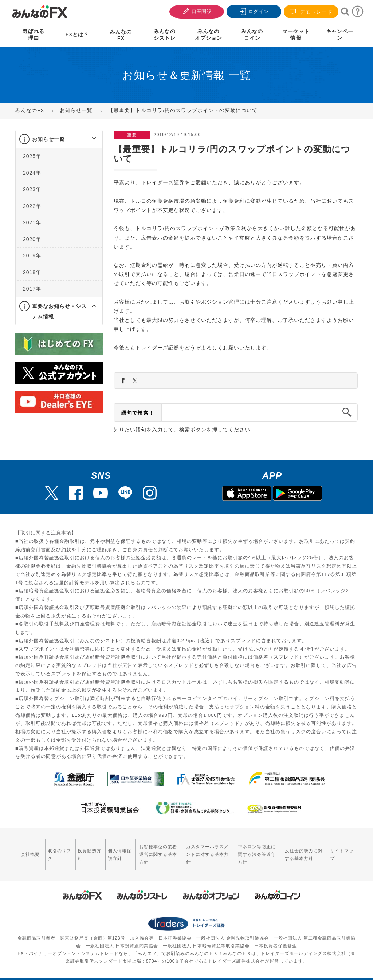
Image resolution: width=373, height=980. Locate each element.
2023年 (32, 189)
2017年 (32, 289)
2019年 (32, 256)
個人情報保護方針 (107, 850)
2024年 (32, 173)
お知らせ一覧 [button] (48, 139)
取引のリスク (54, 850)
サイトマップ (342, 850)
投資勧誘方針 (81, 850)
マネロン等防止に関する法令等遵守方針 (256, 850)
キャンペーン (340, 35)
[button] (87, 139)
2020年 (32, 239)
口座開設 (196, 11)
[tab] (59, 139)
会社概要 (29, 850)
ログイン (253, 11)
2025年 (32, 156)
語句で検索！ (138, 413)
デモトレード (311, 12)
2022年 (32, 206)
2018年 (32, 272)
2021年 (32, 222)
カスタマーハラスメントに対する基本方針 (201, 850)
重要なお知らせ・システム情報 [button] (59, 311)
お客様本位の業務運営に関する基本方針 (148, 850)
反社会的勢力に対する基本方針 (306, 850)
